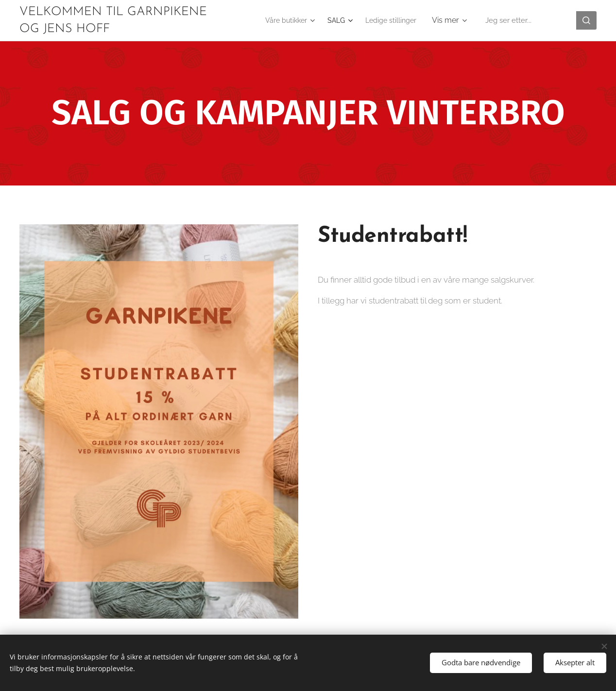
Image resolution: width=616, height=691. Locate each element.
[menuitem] (281, 20)
